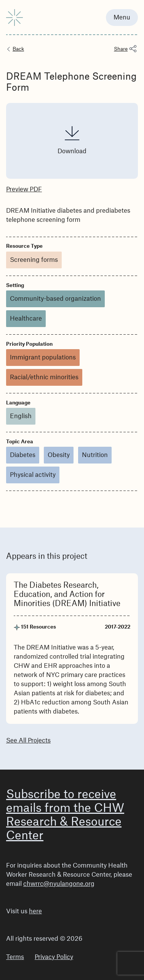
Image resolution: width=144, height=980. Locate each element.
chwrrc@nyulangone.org (59, 884)
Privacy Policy (54, 957)
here (35, 911)
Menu (122, 18)
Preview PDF (24, 189)
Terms (15, 957)
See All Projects (28, 741)
